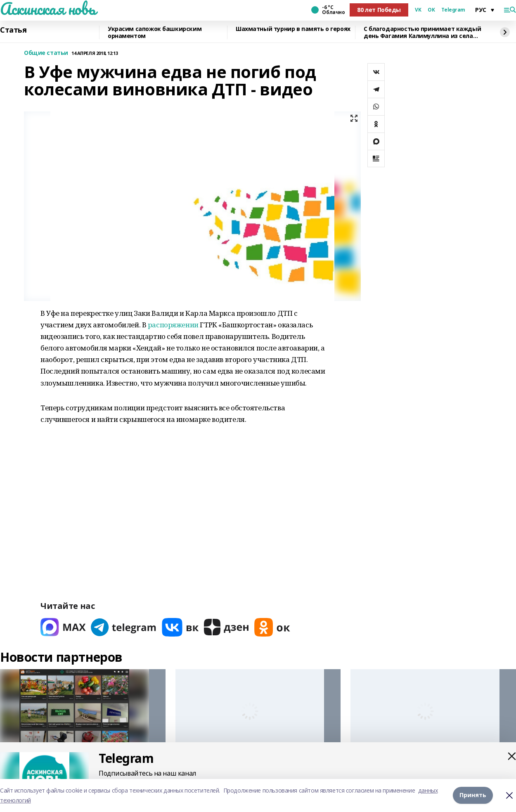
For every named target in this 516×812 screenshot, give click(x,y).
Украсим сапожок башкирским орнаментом (155, 32)
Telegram (453, 10)
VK (418, 10)
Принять (473, 795)
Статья (13, 30)
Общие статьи (46, 53)
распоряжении (173, 325)
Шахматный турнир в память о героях (293, 29)
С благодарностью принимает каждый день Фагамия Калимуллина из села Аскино (422, 32)
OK (431, 10)
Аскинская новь (48, 9)
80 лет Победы (379, 10)
